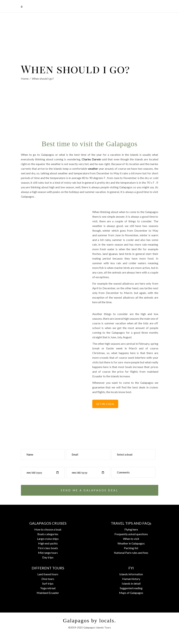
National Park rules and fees (131, 553)
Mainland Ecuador (48, 593)
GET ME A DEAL (105, 404)
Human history (131, 579)
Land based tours (48, 574)
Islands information (131, 574)
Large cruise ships (48, 539)
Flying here (131, 529)
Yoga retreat (48, 588)
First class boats (48, 548)
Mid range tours (48, 553)
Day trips (48, 557)
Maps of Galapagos (131, 593)
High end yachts (48, 543)
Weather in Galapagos (131, 543)
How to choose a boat (48, 529)
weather (93, 169)
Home (25, 79)
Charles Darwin (91, 159)
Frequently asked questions (131, 534)
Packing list (131, 548)
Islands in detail (131, 583)
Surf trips (48, 583)
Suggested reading (131, 588)
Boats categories (48, 534)
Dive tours (48, 579)
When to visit (131, 539)
